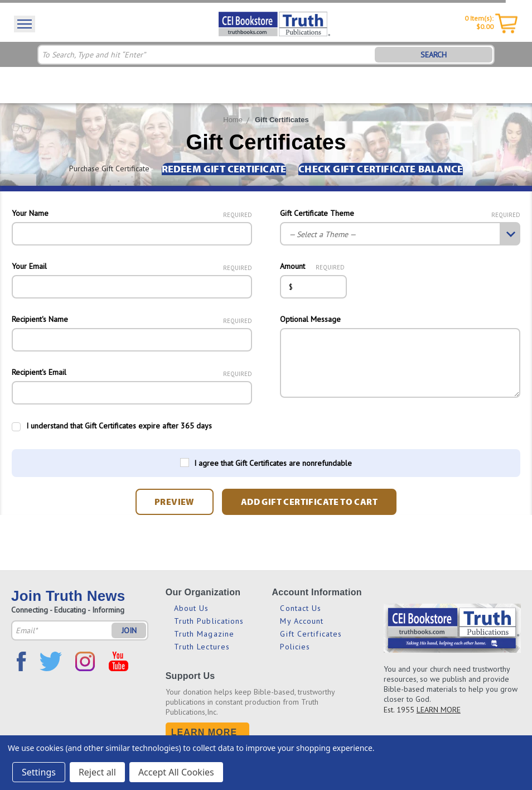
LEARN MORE (439, 710)
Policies (295, 647)
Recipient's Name (132, 319)
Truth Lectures (202, 647)
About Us (192, 608)
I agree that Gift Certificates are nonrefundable (273, 463)
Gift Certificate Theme (400, 213)
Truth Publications (209, 621)
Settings (39, 772)
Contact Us (301, 608)
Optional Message (310, 319)
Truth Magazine (204, 634)
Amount (312, 266)
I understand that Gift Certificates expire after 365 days (119, 426)
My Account (302, 621)
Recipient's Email (132, 372)
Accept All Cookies (176, 772)
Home (233, 120)
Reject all (97, 772)
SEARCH (434, 55)
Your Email (132, 266)
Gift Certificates (282, 120)
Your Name (132, 213)
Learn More (204, 732)
